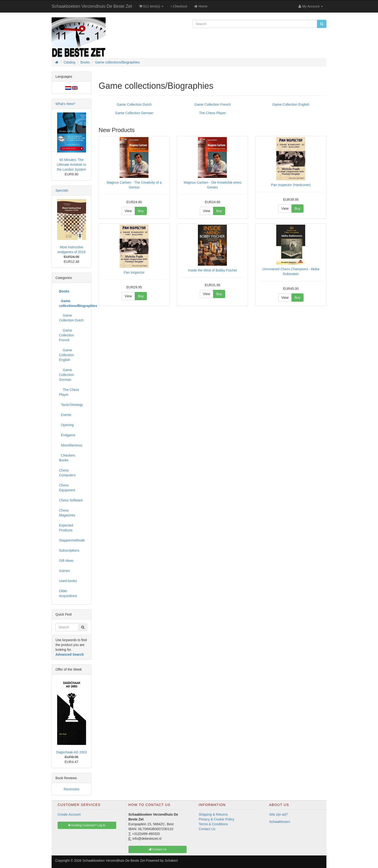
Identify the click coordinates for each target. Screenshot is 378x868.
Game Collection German (134, 113)
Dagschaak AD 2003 (72, 752)
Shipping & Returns (213, 814)
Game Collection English (291, 104)
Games (64, 571)
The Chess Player (213, 113)
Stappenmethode (72, 540)
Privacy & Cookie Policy (216, 819)
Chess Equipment (67, 488)
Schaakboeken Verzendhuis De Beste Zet (92, 6)
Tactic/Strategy (71, 405)
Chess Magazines (67, 513)
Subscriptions (69, 550)
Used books (68, 581)
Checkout (179, 6)
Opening (66, 425)
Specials (62, 190)
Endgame (67, 435)
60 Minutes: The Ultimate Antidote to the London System (71, 165)
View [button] (128, 211)
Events (65, 415)
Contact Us (207, 829)
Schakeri (171, 861)
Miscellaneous (71, 445)
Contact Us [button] (158, 849)
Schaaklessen (280, 822)
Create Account (69, 814)
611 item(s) (151, 6)
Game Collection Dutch (134, 104)
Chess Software (71, 500)
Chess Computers (67, 473)
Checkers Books (67, 458)
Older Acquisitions (68, 593)
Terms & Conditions (213, 824)
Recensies (71, 789)
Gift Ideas (66, 561)
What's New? (65, 104)
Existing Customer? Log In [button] (87, 825)
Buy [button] (141, 211)
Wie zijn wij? (279, 814)
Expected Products (66, 528)
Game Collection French (213, 104)
